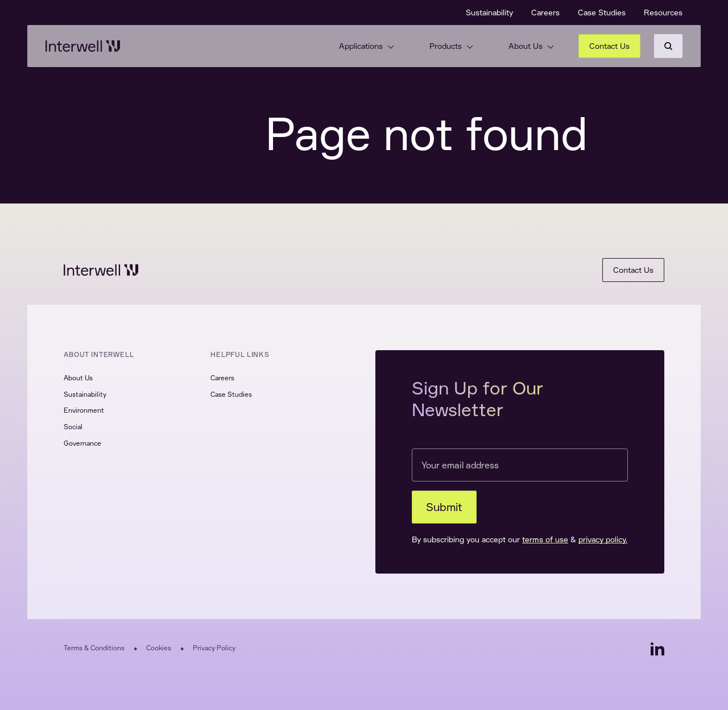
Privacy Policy (214, 648)
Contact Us (609, 46)
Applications (367, 46)
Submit (444, 507)
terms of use (545, 539)
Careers (545, 12)
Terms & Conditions (94, 648)
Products (451, 46)
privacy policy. (603, 539)
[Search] (668, 46)
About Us (531, 46)
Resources (663, 12)
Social (73, 427)
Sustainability (489, 12)
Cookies (159, 648)
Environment (84, 410)
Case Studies (602, 12)
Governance (82, 443)
